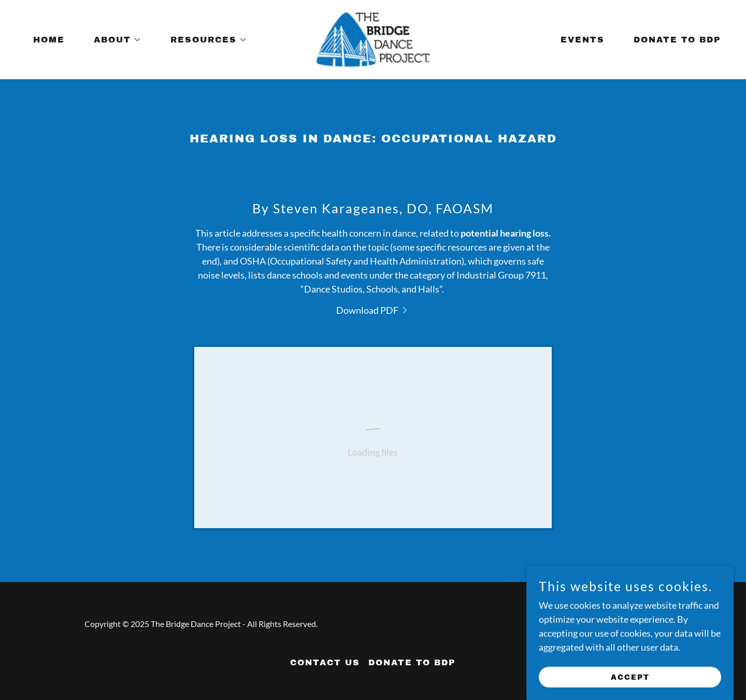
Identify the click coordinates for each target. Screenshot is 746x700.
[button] (113, 40)
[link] (373, 38)
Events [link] (583, 40)
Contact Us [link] (325, 662)
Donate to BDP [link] (677, 40)
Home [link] (49, 40)
